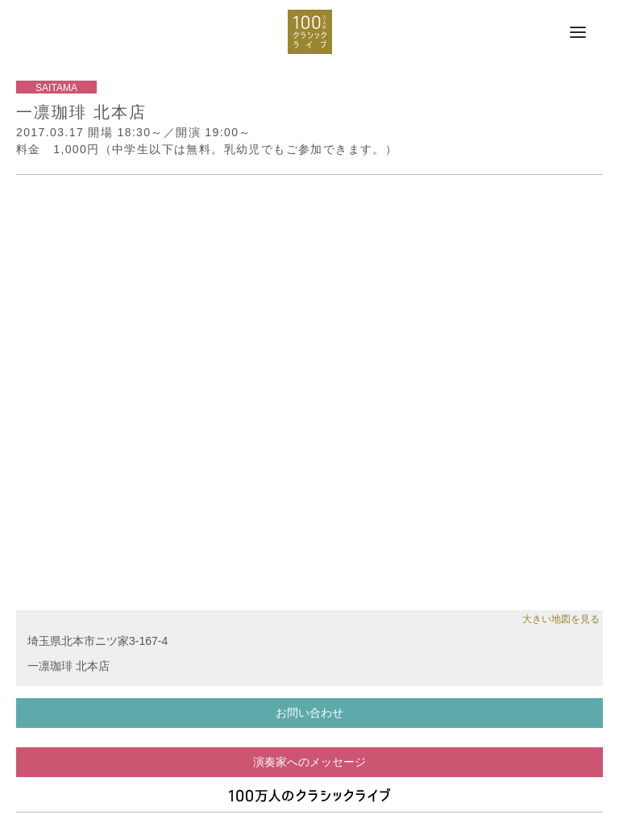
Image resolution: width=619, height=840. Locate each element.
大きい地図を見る (561, 619)
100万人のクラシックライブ (310, 32)
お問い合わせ (309, 713)
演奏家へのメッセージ (309, 762)
